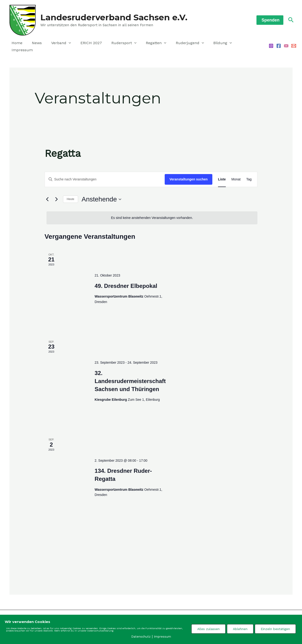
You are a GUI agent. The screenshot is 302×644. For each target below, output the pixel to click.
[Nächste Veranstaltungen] (57, 194)
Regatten (146, 44)
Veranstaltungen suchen (189, 174)
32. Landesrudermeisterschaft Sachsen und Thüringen (130, 376)
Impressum (236, 44)
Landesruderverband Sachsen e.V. (114, 17)
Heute (71, 194)
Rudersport (115, 44)
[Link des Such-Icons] (291, 20)
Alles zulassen (208, 629)
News (34, 44)
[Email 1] (294, 43)
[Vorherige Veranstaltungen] (47, 194)
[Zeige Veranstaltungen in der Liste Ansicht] (222, 174)
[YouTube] (286, 43)
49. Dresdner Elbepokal (126, 281)
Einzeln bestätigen (275, 629)
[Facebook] (279, 43)
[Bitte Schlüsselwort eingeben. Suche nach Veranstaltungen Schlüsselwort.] (105, 174)
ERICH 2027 (85, 44)
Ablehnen (240, 629)
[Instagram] (271, 43)
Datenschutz (141, 636)
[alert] (152, 213)
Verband (56, 44)
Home (16, 44)
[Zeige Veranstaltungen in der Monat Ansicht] (236, 174)
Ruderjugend (178, 44)
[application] (64, 44)
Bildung (208, 44)
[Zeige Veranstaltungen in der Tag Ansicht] (249, 174)
